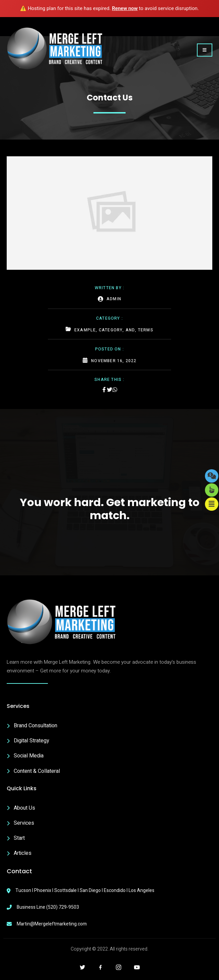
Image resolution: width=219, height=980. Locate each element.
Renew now (125, 8)
